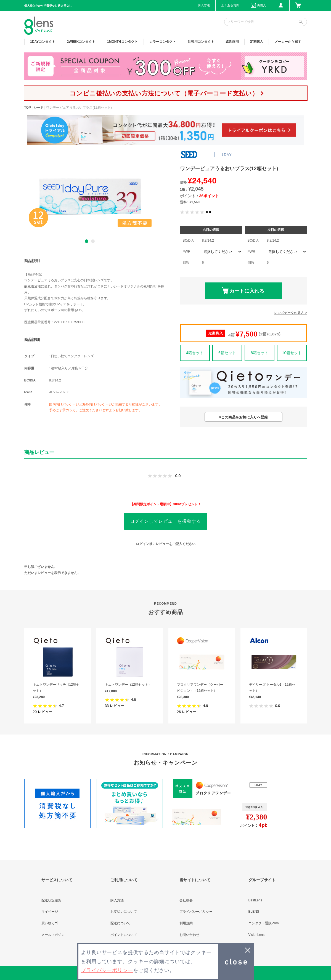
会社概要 (186, 900)
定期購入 (256, 42)
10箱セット (292, 353)
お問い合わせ (189, 935)
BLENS (254, 912)
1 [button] (87, 241)
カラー (163, 42)
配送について (120, 923)
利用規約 (186, 923)
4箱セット (195, 353)
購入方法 (204, 5)
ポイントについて (124, 935)
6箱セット (227, 353)
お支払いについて (124, 912)
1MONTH (122, 42)
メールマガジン (53, 935)
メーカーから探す (288, 42)
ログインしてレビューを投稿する (166, 521)
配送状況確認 (51, 900)
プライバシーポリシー (196, 912)
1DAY (43, 42)
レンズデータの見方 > (290, 313)
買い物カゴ (50, 923)
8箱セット (259, 353)
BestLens (255, 900)
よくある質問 (230, 5)
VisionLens (257, 935)
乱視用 (201, 42)
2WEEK (81, 42)
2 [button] (93, 241)
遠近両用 (232, 42)
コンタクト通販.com (264, 923)
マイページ (50, 912)
